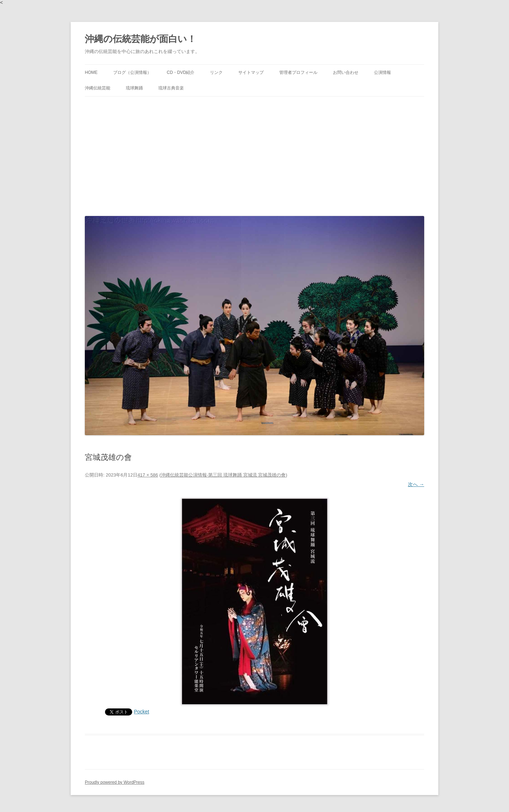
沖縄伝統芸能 (98, 88)
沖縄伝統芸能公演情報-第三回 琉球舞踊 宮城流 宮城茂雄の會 (223, 475)
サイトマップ (251, 72)
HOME (91, 72)
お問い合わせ (346, 72)
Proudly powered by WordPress (115, 782)
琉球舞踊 (134, 88)
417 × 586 (148, 475)
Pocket (142, 712)
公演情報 (382, 72)
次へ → (416, 484)
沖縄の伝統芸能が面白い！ (141, 39)
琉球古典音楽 (171, 88)
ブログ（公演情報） (132, 72)
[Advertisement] (255, 154)
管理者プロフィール (298, 72)
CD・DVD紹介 (181, 72)
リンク (216, 72)
